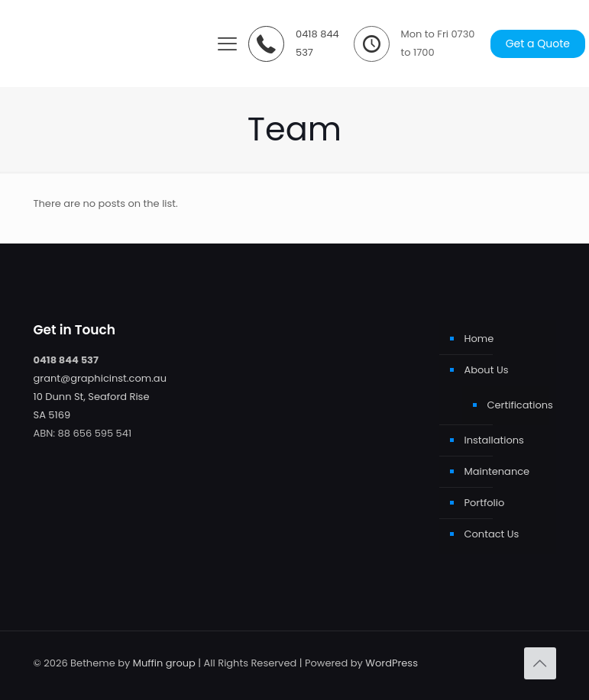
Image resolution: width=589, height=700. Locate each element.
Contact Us (492, 534)
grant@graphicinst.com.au (100, 378)
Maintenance (497, 471)
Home (479, 339)
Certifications (514, 405)
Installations (494, 440)
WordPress (392, 663)
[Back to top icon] (540, 663)
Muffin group (164, 663)
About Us (487, 370)
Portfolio (485, 503)
